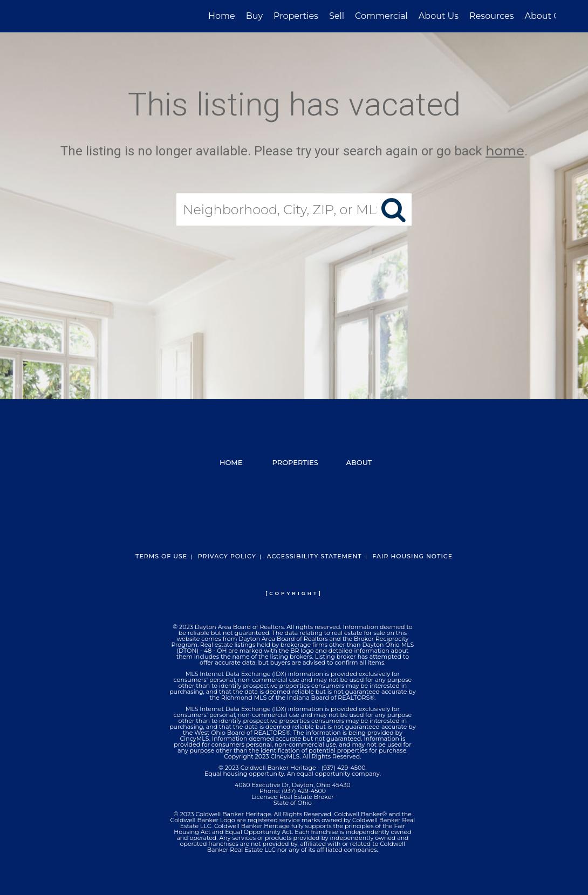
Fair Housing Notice (412, 556)
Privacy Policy (227, 556)
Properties (296, 16)
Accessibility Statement (314, 556)
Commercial (381, 16)
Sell (337, 16)
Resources (491, 16)
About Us (439, 16)
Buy (254, 16)
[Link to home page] (38, 16)
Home (222, 16)
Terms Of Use (161, 556)
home (505, 151)
